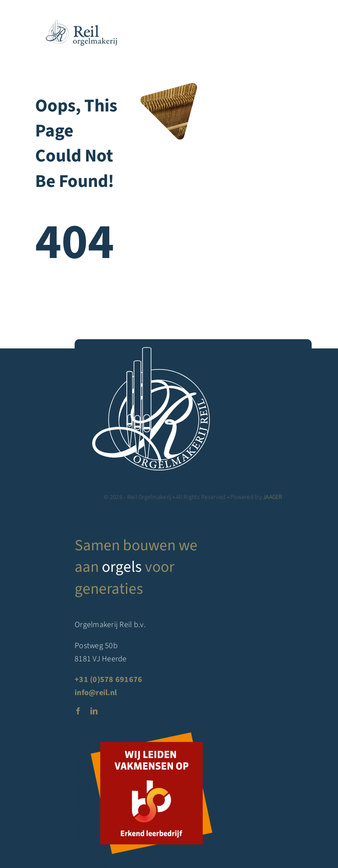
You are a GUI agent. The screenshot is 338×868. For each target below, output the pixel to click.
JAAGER (273, 497)
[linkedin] (94, 711)
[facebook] (78, 711)
